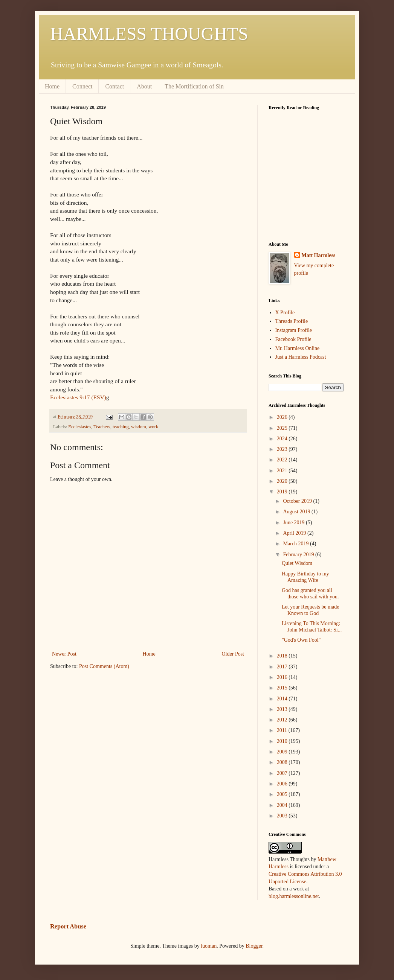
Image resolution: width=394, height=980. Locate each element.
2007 (283, 773)
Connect (82, 86)
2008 (283, 762)
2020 (283, 481)
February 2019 (299, 555)
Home (52, 86)
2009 (283, 752)
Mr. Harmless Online (298, 348)
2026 (283, 417)
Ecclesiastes (80, 427)
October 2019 (298, 501)
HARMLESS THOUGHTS (149, 34)
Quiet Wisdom (297, 563)
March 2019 (296, 544)
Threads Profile (292, 321)
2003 (283, 816)
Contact (115, 86)
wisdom (139, 427)
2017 (283, 667)
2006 (283, 784)
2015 (283, 688)
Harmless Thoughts (289, 859)
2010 (283, 741)
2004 (283, 805)
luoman (209, 946)
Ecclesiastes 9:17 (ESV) (78, 397)
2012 (283, 720)
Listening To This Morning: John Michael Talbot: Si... (312, 627)
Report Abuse (68, 926)
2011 (283, 730)
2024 (283, 439)
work (153, 427)
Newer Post (64, 654)
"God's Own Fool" (301, 640)
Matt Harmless (319, 255)
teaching (121, 427)
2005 (283, 794)
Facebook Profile (293, 339)
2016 (283, 677)
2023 (283, 449)
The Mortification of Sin (194, 86)
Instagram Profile (294, 330)
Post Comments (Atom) (104, 666)
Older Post (233, 654)
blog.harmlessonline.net (294, 896)
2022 (283, 460)
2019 (283, 492)
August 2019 (297, 512)
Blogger (254, 946)
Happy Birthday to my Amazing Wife (305, 577)
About (144, 86)
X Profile (285, 313)
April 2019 (295, 533)
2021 (283, 471)
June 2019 (294, 523)
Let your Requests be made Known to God (310, 610)
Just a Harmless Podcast (301, 357)
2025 (283, 428)
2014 (283, 699)
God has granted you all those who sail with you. (310, 593)
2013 (283, 709)
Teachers (102, 427)
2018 (283, 656)
